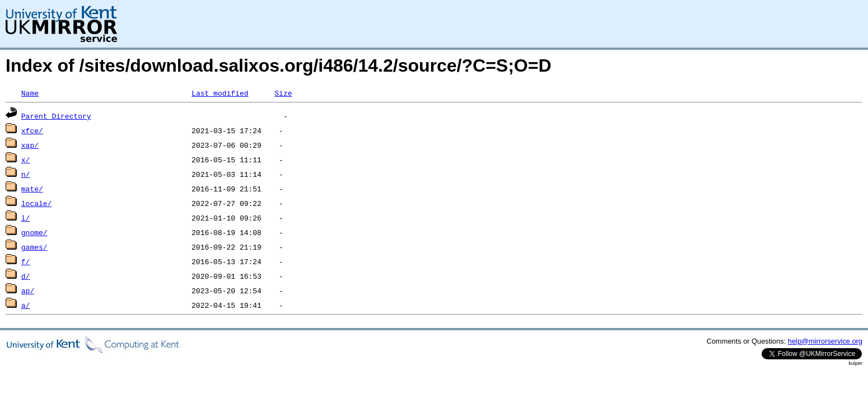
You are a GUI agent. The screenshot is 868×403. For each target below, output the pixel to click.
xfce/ (32, 130)
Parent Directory (56, 116)
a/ (26, 305)
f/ (26, 261)
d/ (26, 276)
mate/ (32, 189)
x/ (26, 160)
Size (283, 93)
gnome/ (34, 232)
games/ (34, 247)
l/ (26, 218)
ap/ (28, 290)
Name (30, 93)
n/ (26, 174)
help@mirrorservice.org (825, 341)
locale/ (37, 203)
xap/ (30, 145)
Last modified (220, 93)
